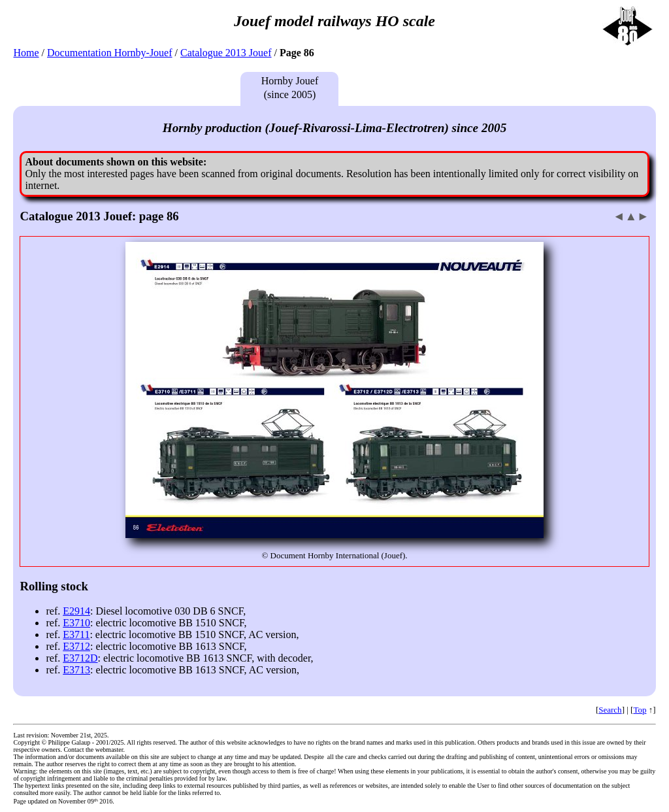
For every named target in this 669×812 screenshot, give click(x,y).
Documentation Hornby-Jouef (110, 53)
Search (610, 710)
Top (640, 710)
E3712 (76, 646)
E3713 (76, 670)
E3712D (80, 658)
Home (26, 53)
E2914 (76, 611)
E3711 (76, 634)
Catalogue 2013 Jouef (226, 53)
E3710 (76, 623)
